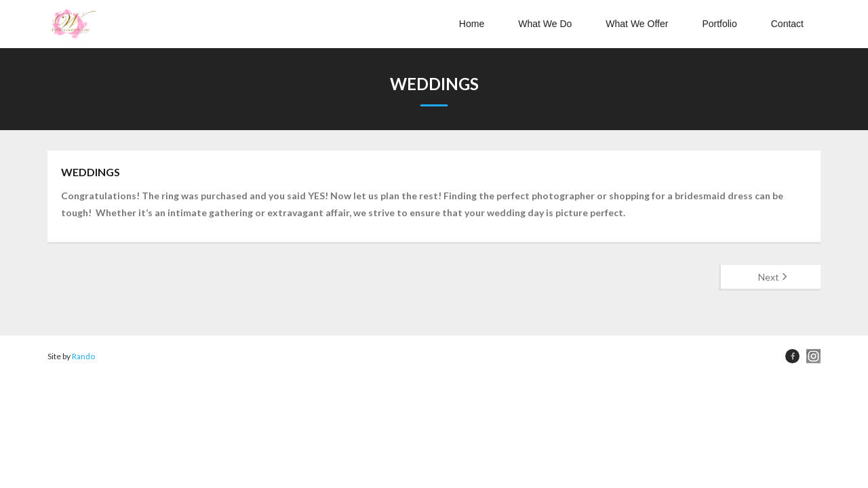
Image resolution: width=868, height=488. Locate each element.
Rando (83, 356)
